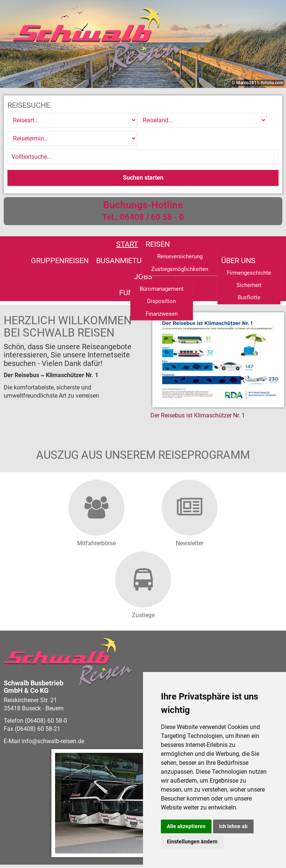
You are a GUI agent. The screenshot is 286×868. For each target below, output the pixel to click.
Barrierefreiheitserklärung (39, 849)
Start (32, 226)
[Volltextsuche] (143, 139)
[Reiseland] (142, 120)
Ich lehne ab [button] (233, 826)
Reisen (63, 226)
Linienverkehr (238, 226)
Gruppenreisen (111, 226)
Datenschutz (93, 849)
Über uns (103, 242)
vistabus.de (47, 833)
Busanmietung (175, 226)
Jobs (136, 242)
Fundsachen (177, 242)
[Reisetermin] (231, 120)
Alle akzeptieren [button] (186, 826)
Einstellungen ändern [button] (192, 842)
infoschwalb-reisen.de (53, 689)
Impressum (129, 849)
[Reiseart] (52, 120)
